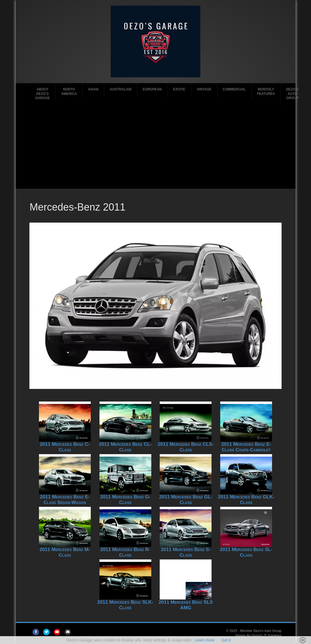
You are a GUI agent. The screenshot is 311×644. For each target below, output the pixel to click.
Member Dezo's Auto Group (261, 631)
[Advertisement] (155, 147)
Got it (226, 640)
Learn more (205, 640)
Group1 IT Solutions (267, 636)
